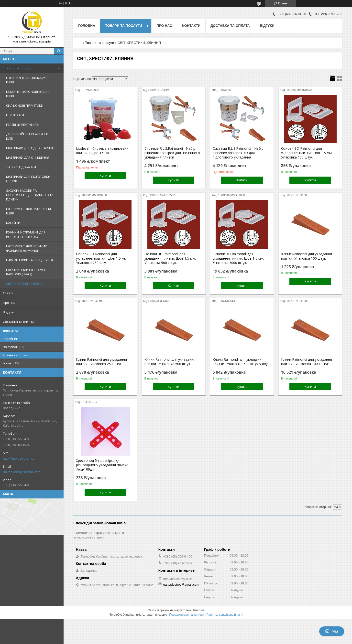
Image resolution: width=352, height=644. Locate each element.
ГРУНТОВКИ (15, 115)
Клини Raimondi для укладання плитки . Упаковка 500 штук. (170, 362)
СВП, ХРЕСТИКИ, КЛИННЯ (25, 284)
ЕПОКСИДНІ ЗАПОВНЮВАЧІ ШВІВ (27, 80)
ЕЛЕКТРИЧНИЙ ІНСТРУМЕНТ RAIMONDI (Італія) (27, 272)
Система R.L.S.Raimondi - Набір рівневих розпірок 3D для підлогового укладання (238, 153)
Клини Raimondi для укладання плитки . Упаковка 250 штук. (101, 362)
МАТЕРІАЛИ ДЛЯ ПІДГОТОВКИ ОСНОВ (28, 179)
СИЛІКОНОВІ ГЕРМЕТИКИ (25, 106)
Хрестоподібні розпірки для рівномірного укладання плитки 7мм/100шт (102, 465)
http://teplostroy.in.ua (19, 458)
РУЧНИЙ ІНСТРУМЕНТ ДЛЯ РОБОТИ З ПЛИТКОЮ (26, 234)
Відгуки (9, 312)
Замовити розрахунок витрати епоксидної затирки (99, 535)
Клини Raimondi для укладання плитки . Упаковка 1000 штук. (307, 362)
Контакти (191, 26)
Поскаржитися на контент (187, 615)
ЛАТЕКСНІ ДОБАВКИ (21, 167)
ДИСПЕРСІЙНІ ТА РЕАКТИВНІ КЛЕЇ (27, 136)
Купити (105, 176)
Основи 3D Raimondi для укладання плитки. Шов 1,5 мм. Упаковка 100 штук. (307, 153)
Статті (8, 293)
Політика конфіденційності (224, 615)
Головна (87, 26)
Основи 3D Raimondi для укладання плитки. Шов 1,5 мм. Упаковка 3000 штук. (238, 258)
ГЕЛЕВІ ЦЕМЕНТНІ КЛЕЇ (23, 125)
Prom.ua (199, 610)
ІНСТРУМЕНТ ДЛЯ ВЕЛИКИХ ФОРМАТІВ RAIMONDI (27, 248)
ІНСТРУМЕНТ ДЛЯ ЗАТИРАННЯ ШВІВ (28, 211)
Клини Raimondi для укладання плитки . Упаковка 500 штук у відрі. (241, 362)
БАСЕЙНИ (13, 223)
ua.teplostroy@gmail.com (22, 472)
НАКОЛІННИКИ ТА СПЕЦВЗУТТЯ (29, 260)
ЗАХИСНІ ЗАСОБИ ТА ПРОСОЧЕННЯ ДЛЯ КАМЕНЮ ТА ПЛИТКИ (30, 195)
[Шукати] (59, 51)
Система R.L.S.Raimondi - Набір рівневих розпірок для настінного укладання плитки (172, 153)
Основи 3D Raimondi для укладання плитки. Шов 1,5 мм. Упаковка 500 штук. (170, 258)
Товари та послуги (17, 68)
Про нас (9, 303)
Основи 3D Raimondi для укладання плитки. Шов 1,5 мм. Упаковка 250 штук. (102, 258)
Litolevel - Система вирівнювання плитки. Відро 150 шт (103, 151)
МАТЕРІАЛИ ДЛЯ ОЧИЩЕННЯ (28, 158)
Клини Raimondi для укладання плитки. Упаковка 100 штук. (307, 256)
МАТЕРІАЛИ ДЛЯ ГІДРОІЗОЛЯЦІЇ (29, 148)
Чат (332, 631)
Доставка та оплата (19, 322)
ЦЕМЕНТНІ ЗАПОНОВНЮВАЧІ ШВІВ (28, 94)
